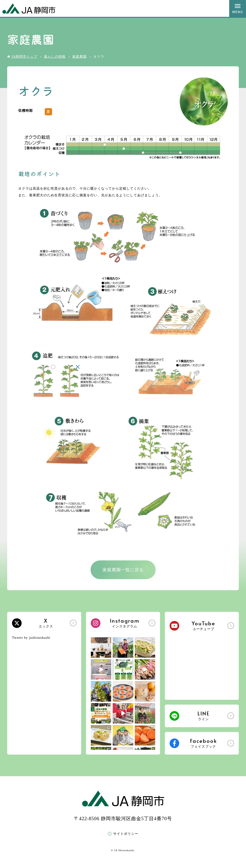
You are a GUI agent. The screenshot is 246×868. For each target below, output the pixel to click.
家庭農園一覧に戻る (123, 570)
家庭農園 (80, 57)
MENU (238, 8)
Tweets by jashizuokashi (31, 638)
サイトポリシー (126, 834)
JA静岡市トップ (24, 57)
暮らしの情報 (55, 57)
